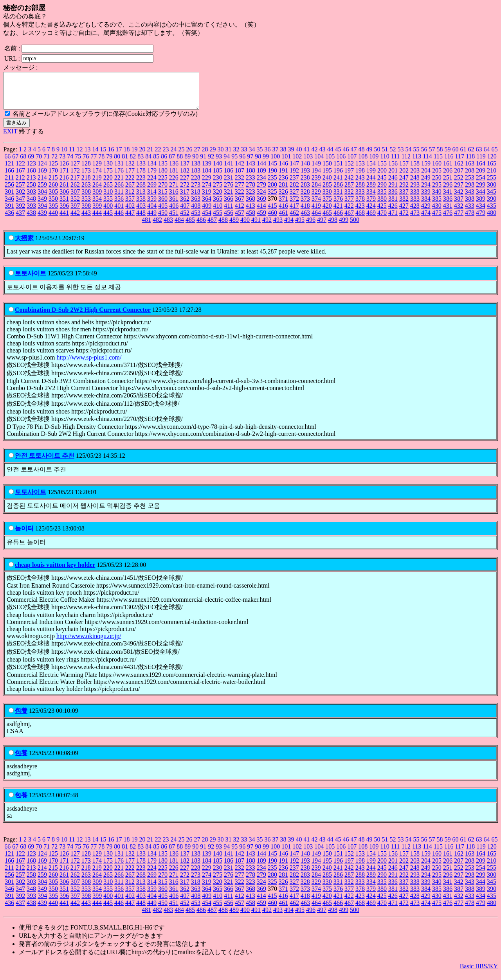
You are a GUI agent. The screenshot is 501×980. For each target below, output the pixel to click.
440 (53, 220)
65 (494, 156)
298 (470, 192)
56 (424, 156)
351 (64, 206)
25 (181, 156)
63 (479, 156)
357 (130, 206)
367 (240, 206)
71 (47, 163)
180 (163, 177)
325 (272, 199)
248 (415, 184)
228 (196, 184)
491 (256, 227)
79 (109, 163)
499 (344, 227)
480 (492, 220)
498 (333, 227)
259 (42, 192)
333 (360, 199)
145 (272, 170)
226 (174, 184)
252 (459, 184)
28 (205, 156)
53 (400, 156)
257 (20, 192)
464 (316, 220)
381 (393, 206)
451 (174, 220)
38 (283, 156)
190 (272, 177)
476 (448, 220)
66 (7, 163)
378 (360, 206)
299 (481, 192)
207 (459, 177)
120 (492, 163)
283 (305, 192)
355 (108, 206)
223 (141, 184)
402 (130, 213)
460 (272, 220)
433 (470, 213)
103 (308, 163)
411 (228, 213)
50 (377, 156)
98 (258, 163)
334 (371, 199)
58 (440, 156)
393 (31, 213)
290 (382, 192)
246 (393, 184)
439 (42, 220)
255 (492, 184)
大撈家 (24, 245)
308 (86, 199)
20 (142, 156)
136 (174, 170)
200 (382, 177)
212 (20, 184)
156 (393, 170)
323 (250, 199)
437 (20, 220)
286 (338, 192)
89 (187, 163)
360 (163, 206)
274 (207, 192)
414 (261, 213)
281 (283, 192)
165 (492, 170)
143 (250, 170)
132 (130, 170)
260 (53, 192)
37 (275, 156)
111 (396, 163)
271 (174, 192)
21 (150, 156)
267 (130, 192)
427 (404, 213)
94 (227, 163)
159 (426, 170)
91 (203, 163)
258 (31, 192)
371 (283, 206)
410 (218, 213)
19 (134, 156)
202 (404, 177)
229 (207, 184)
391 (9, 213)
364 (207, 206)
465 (327, 220)
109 (374, 163)
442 (75, 220)
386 (448, 206)
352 (75, 206)
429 (426, 213)
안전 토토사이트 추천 (45, 463)
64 (487, 156)
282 (294, 192)
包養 (21, 718)
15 (103, 156)
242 (349, 184)
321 (229, 199)
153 (360, 170)
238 (305, 184)
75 (78, 163)
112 (406, 163)
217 (75, 184)
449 (152, 220)
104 (319, 163)
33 (244, 156)
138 (196, 170)
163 (470, 170)
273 (196, 192)
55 (416, 156)
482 (157, 227)
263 (86, 192)
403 (141, 213)
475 (437, 220)
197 (349, 177)
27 (197, 156)
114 (427, 163)
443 (86, 220)
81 (125, 163)
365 (218, 206)
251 (448, 184)
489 (234, 227)
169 (42, 177)
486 (201, 227)
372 (294, 206)
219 (97, 184)
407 (185, 213)
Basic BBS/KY (479, 973)
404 (152, 213)
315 (163, 199)
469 (371, 220)
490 (245, 227)
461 (283, 220)
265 (108, 192)
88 (180, 163)
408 (196, 213)
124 (42, 170)
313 (141, 199)
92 (211, 163)
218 (86, 184)
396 (64, 213)
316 (174, 199)
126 (64, 170)
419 (316, 213)
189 (261, 177)
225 (163, 184)
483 (168, 227)
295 (437, 192)
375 (327, 206)
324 (261, 199)
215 (53, 184)
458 (250, 220)
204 (426, 177)
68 (23, 163)
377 (349, 206)
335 (382, 199)
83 (141, 163)
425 (382, 213)
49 (369, 156)
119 (481, 163)
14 (95, 156)
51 (385, 156)
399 (97, 213)
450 (163, 220)
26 (189, 156)
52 (393, 156)
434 (481, 213)
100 (275, 163)
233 (250, 184)
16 (111, 156)
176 (119, 177)
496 (311, 227)
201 (393, 177)
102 (297, 163)
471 (393, 220)
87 (172, 163)
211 (9, 184)
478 (470, 220)
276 (229, 192)
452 (185, 220)
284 (316, 192)
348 (31, 206)
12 (79, 156)
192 (294, 177)
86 (164, 163)
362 (185, 206)
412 (240, 213)
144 (261, 170)
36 (267, 156)
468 (360, 220)
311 (119, 199)
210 (492, 177)
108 (363, 163)
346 (9, 206)
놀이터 (24, 535)
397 (75, 213)
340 (437, 199)
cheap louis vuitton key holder (55, 572)
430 (437, 213)
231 (229, 184)
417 (294, 213)
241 (338, 184)
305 (53, 199)
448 (141, 220)
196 (338, 177)
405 (163, 213)
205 (437, 177)
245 (382, 184)
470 (382, 220)
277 (240, 192)
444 (97, 220)
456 (229, 220)
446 (119, 220)
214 (42, 184)
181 (174, 177)
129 (97, 170)
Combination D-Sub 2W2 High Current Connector (83, 317)
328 (305, 199)
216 (64, 184)
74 (70, 163)
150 (327, 170)
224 (152, 184)
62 (471, 156)
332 (349, 199)
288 (360, 192)
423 (360, 213)
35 (260, 156)
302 (20, 199)
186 (229, 177)
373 (305, 206)
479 (481, 220)
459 (261, 220)
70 (39, 163)
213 (31, 184)
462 (294, 220)
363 (196, 206)
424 (371, 213)
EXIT (10, 138)
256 (9, 192)
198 (360, 177)
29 (213, 156)
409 (207, 213)
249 (426, 184)
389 (481, 206)
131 (119, 170)
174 (97, 177)
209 (481, 177)
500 (355, 227)
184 (207, 177)
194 (316, 177)
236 (283, 184)
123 (31, 170)
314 (152, 199)
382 (404, 206)
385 (437, 206)
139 (207, 170)
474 (426, 220)
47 (353, 156)
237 (294, 184)
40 (299, 156)
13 (87, 156)
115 (438, 163)
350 (53, 206)
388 (470, 206)
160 (437, 170)
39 (291, 156)
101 (286, 163)
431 (448, 213)
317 (185, 199)
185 (218, 177)
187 (240, 177)
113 (417, 163)
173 (86, 177)
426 (393, 213)
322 (240, 199)
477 (459, 220)
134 (152, 170)
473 (415, 220)
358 (141, 206)
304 (42, 199)
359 (152, 206)
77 (94, 163)
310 (108, 199)
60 (455, 156)
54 (408, 156)
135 (163, 170)
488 (223, 227)
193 (305, 177)
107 (352, 163)
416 (283, 213)
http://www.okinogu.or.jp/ (89, 643)
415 (272, 213)
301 (9, 199)
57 (432, 156)
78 (101, 163)
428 (415, 213)
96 (242, 163)
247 (404, 184)
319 (207, 199)
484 (179, 227)
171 (64, 177)
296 (448, 192)
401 (119, 213)
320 (218, 199)
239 (316, 184)
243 (360, 184)
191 (283, 177)
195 (327, 177)
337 (404, 199)
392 (20, 213)
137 (185, 170)
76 (86, 163)
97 (250, 163)
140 (218, 170)
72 (54, 163)
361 (174, 206)
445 (108, 220)
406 (174, 213)
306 (64, 199)
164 (481, 170)
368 (250, 206)
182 (185, 177)
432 (459, 213)
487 (212, 227)
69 (31, 163)
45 (338, 156)
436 (9, 220)
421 (338, 213)
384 (426, 206)
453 (196, 220)
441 (64, 220)
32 (236, 156)
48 (361, 156)
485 (190, 227)
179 (152, 177)
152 (349, 170)
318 (196, 199)
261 (64, 192)
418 (305, 213)
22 (158, 156)
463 (305, 220)
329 (316, 199)
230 (218, 184)
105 (330, 163)
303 (31, 199)
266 (119, 192)
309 (97, 199)
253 (470, 184)
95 (234, 163)
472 (404, 220)
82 (133, 163)
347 (20, 206)
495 (300, 227)
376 (338, 206)
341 (448, 199)
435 (492, 213)
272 (185, 192)
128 (86, 170)
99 (266, 163)
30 (220, 156)
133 (141, 170)
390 (492, 206)
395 (53, 213)
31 (228, 156)
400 (108, 213)
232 (240, 184)
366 (229, 206)
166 (9, 177)
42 (314, 156)
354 (97, 206)
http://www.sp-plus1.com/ (89, 364)
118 (470, 163)
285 (327, 192)
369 (261, 206)
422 (349, 213)
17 (119, 156)
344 (481, 199)
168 (31, 177)
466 (338, 220)
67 (15, 163)
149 (316, 170)
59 (447, 156)
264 (97, 192)
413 (250, 213)
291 (393, 192)
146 (283, 170)
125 (53, 170)
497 (322, 227)
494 (289, 227)
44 (330, 156)
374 (316, 206)
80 (117, 163)
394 (42, 213)
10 (64, 156)
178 (141, 177)
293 (415, 192)
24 (173, 156)
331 (338, 199)
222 (130, 184)
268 (141, 192)
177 (130, 177)
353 (86, 206)
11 (72, 156)
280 (272, 192)
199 (371, 177)
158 (415, 170)
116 (449, 163)
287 (349, 192)
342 (459, 199)
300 (492, 192)
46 (346, 156)
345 (492, 199)
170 (53, 177)
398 (86, 213)
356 (119, 206)
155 (382, 170)
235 (272, 184)
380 (382, 206)
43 (322, 156)
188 (250, 177)
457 (240, 220)
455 (218, 220)
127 (75, 170)
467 (349, 220)
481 (146, 227)
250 (437, 184)
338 (415, 199)
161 (448, 170)
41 (306, 156)
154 (371, 170)
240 (327, 184)
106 (341, 163)
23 (166, 156)
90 (195, 163)
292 (404, 192)
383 (415, 206)
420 (327, 213)
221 (119, 184)
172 (75, 177)
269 (152, 192)
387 (459, 206)
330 (327, 199)
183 (196, 177)
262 (75, 192)
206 (448, 177)
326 (283, 199)
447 (130, 220)
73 (62, 163)
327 (294, 199)
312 (130, 199)
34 (252, 156)
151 (338, 170)
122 (20, 170)
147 (294, 170)
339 (426, 199)
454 (207, 220)
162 (459, 170)
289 (371, 192)
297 (459, 192)
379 (371, 206)
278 (250, 192)
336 (393, 199)
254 (481, 184)
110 (385, 163)
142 (240, 170)
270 (163, 192)
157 (404, 170)
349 (42, 206)
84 (148, 163)
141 (229, 170)
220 (108, 184)
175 (108, 177)
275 (218, 192)
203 (415, 177)
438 (31, 220)
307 (75, 199)
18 (126, 156)
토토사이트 (31, 280)
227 (185, 184)
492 (267, 227)
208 (470, 177)
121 (9, 170)
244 (371, 184)
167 (20, 177)
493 (278, 227)
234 (261, 184)
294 (426, 192)
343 (470, 199)
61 (463, 156)
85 (156, 163)
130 (108, 170)
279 (261, 192)
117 (460, 163)
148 (305, 170)
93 (219, 163)
